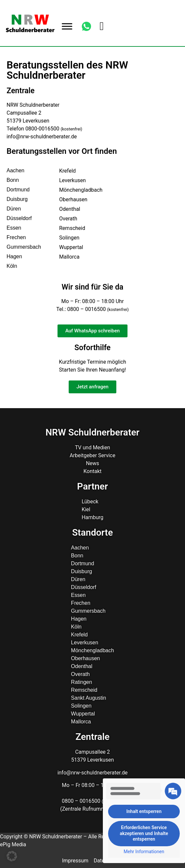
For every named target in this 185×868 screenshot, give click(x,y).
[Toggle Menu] (67, 26)
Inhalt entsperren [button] (144, 811)
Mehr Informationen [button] (144, 852)
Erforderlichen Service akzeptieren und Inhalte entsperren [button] (144, 833)
